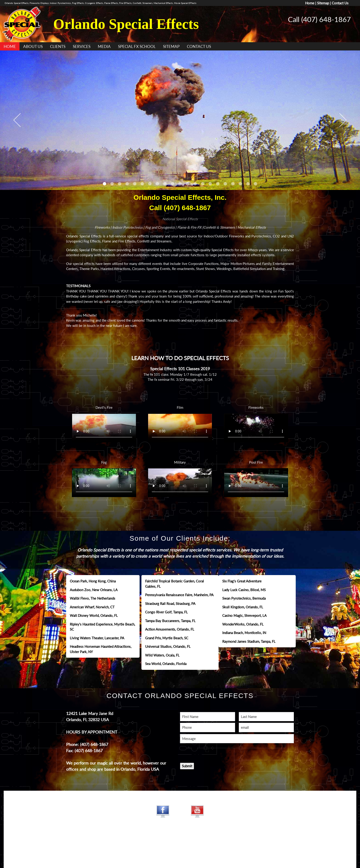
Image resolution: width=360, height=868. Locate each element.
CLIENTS (58, 46)
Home (310, 3)
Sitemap (323, 3)
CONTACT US (199, 46)
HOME (10, 46)
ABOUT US (33, 46)
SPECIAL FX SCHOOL (137, 46)
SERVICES (82, 46)
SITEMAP (171, 46)
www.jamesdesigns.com (180, 845)
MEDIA (104, 46)
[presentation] (207, 752)
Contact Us (340, 3)
